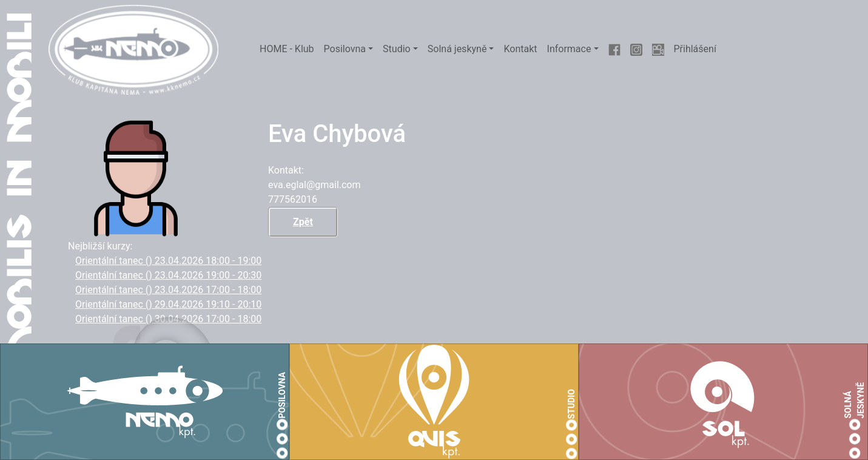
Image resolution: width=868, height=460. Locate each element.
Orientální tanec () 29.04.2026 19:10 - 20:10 (168, 304)
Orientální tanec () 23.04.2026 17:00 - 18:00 (168, 290)
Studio (397, 49)
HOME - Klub (287, 49)
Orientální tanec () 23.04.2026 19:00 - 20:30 (168, 275)
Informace (569, 49)
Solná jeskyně (457, 49)
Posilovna (345, 49)
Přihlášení (695, 49)
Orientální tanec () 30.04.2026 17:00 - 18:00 (168, 319)
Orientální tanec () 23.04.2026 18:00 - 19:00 (168, 261)
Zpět (303, 222)
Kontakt (520, 49)
